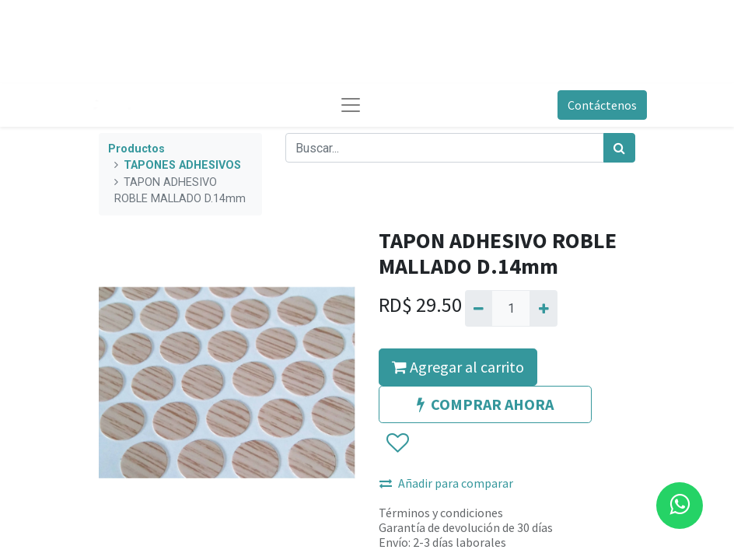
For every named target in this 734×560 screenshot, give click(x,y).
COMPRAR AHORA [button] (485, 404)
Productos (136, 149)
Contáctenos (602, 105)
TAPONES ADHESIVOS (182, 165)
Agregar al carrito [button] (458, 367)
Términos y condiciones (441, 513)
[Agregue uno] (543, 308)
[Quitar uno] (479, 308)
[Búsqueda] (619, 148)
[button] (397, 443)
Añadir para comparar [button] (446, 483)
